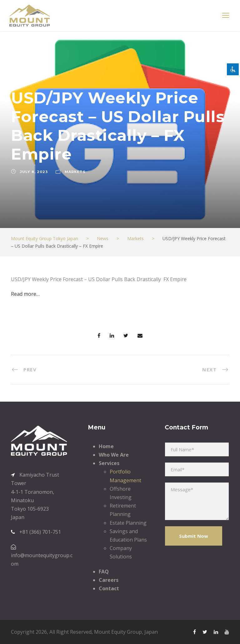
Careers (109, 580)
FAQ (104, 572)
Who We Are (114, 455)
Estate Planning (128, 523)
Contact (109, 588)
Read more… (25, 294)
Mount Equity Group (118, 632)
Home (106, 446)
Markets (75, 172)
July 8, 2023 (34, 172)
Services (109, 463)
